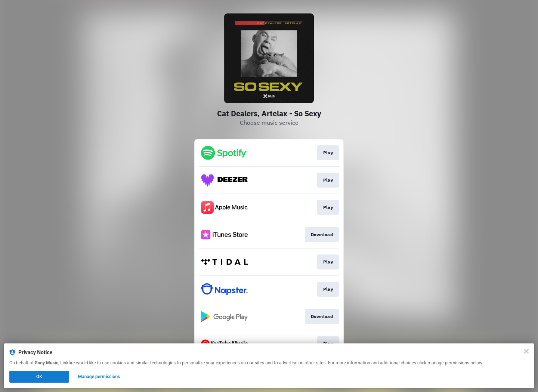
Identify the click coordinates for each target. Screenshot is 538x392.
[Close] (526, 351)
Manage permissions (99, 377)
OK (39, 377)
